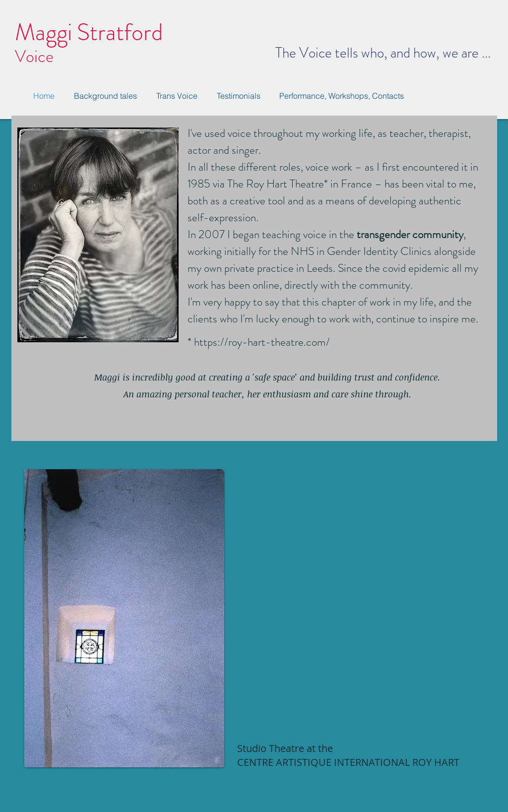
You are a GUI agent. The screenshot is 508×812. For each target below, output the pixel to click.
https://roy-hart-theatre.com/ (262, 342)
